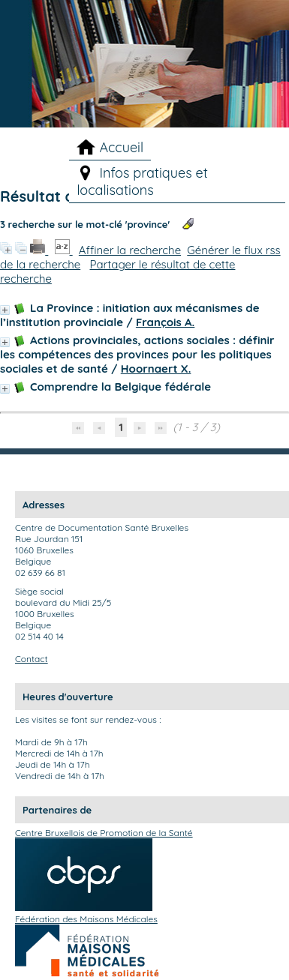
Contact (32, 659)
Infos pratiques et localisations (142, 181)
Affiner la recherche (130, 250)
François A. (165, 322)
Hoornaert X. (156, 369)
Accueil (121, 147)
